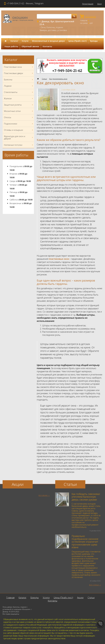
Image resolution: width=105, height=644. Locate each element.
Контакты (47, 46)
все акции (43, 495)
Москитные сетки (19, 111)
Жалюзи (19, 98)
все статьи (94, 585)
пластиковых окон (59, 259)
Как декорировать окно (58, 79)
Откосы (19, 117)
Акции (80, 598)
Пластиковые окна (19, 67)
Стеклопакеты (19, 92)
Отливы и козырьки (19, 130)
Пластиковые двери (19, 73)
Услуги (25, 41)
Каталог (14, 41)
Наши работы (11, 46)
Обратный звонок (30, 46)
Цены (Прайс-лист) (77, 41)
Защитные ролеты (19, 105)
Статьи (44, 79)
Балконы (19, 80)
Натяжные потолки (19, 145)
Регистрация (88, 4)
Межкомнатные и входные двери (48, 41)
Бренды (94, 41)
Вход (100, 4)
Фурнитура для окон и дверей (19, 137)
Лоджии (19, 86)
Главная (10, 598)
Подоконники (19, 124)
